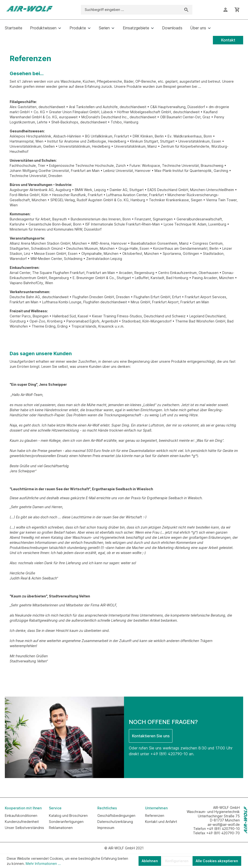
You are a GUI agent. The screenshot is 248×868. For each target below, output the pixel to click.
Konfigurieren (177, 861)
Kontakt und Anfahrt (161, 822)
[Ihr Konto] (225, 10)
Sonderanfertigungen (66, 822)
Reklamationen (61, 828)
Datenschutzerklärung (115, 822)
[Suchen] (186, 10)
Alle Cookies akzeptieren (217, 861)
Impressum (106, 828)
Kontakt (228, 40)
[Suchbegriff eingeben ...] (131, 10)
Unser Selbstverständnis (24, 828)
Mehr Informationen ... (43, 864)
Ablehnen (150, 861)
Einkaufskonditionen (21, 816)
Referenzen (155, 816)
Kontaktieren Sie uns (151, 736)
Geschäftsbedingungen (116, 816)
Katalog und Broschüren (68, 816)
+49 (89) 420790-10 (169, 754)
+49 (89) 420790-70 (223, 833)
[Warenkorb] (237, 10)
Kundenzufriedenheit (22, 822)
